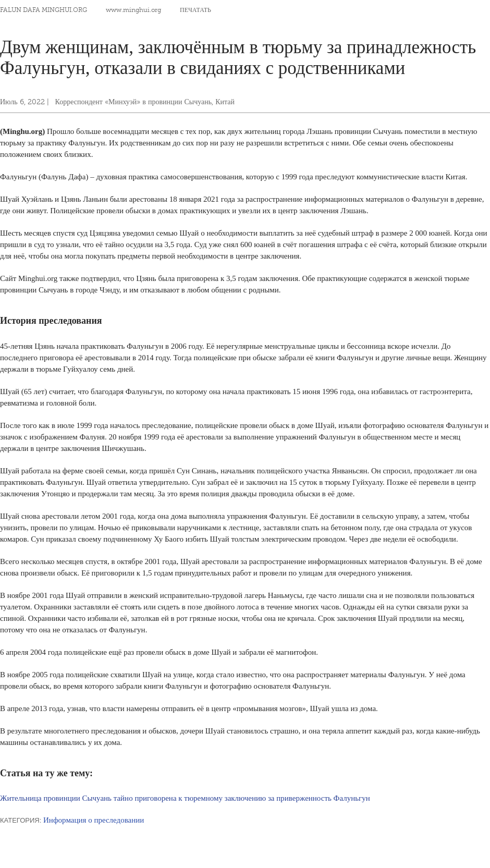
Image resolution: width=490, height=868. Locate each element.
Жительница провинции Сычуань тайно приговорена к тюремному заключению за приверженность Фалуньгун (185, 798)
